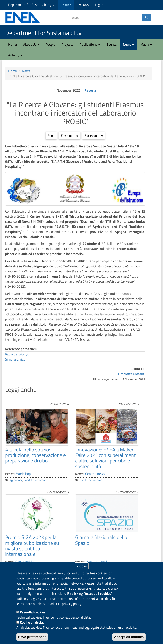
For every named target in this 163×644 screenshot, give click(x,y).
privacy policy (72, 604)
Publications (90, 44)
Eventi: (10, 474)
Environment (70, 136)
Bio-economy (94, 136)
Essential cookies (33, 612)
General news (95, 474)
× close (82, 566)
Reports (90, 90)
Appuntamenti (97, 562)
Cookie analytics (32, 622)
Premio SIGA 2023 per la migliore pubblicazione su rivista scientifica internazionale (32, 546)
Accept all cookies (129, 637)
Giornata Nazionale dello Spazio (101, 540)
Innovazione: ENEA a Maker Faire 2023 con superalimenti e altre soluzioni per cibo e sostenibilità (106, 458)
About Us (31, 44)
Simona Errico (15, 359)
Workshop (23, 474)
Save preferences (32, 637)
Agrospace (16, 480)
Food (51, 136)
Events (112, 44)
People (50, 44)
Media (146, 44)
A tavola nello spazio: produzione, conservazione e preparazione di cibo (35, 455)
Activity (15, 55)
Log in (99, 5)
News (128, 44)
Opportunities (25, 562)
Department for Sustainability (31, 5)
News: (80, 474)
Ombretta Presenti (132, 374)
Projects (67, 44)
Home (13, 44)
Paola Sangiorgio (17, 354)
